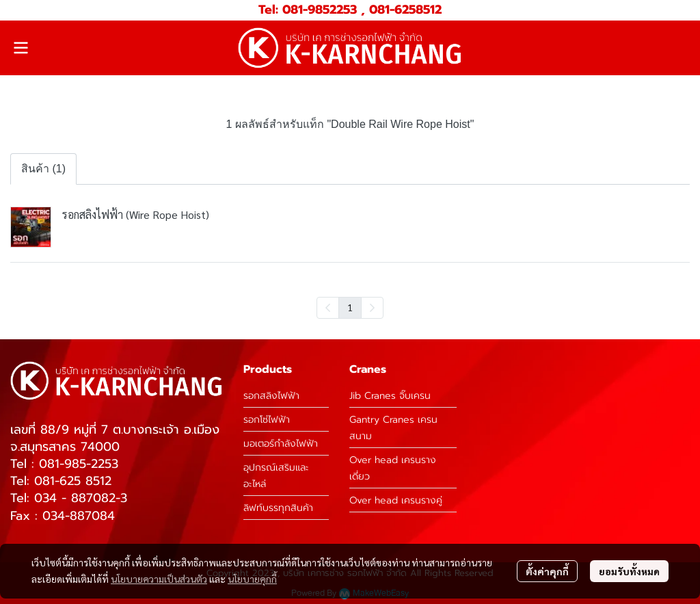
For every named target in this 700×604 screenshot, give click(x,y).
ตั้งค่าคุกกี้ (547, 571)
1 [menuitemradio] (350, 307)
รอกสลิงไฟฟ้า (271, 396)
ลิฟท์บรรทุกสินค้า (278, 508)
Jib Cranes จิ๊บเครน (390, 396)
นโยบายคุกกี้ (252, 579)
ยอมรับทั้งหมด (629, 571)
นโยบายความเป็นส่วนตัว (159, 579)
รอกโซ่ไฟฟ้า (267, 420)
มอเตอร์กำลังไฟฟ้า (281, 444)
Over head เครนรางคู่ (396, 500)
